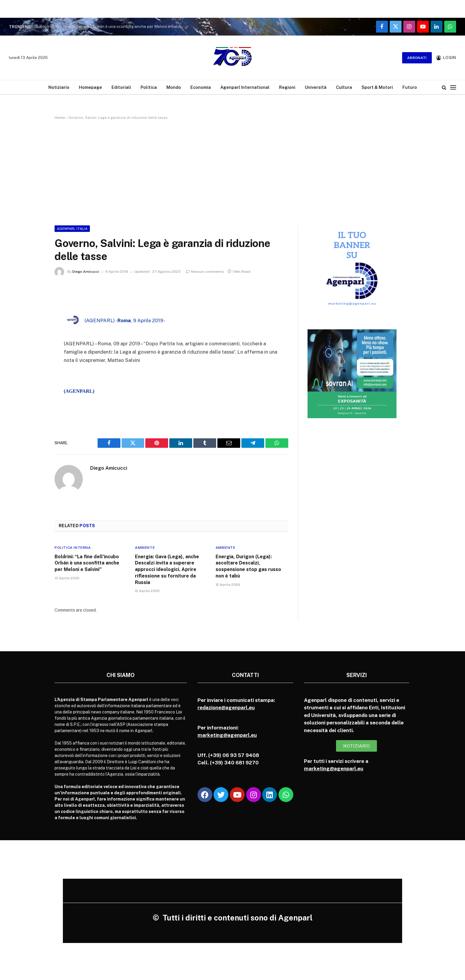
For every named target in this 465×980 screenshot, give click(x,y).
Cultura (344, 87)
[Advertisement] (232, 171)
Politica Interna (73, 548)
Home (60, 118)
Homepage (90, 87)
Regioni (287, 87)
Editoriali (121, 87)
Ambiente (145, 548)
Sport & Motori (377, 87)
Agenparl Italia (72, 229)
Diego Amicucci (86, 272)
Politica (149, 87)
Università (316, 87)
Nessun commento (205, 272)
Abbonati (417, 58)
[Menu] (453, 87)
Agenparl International (245, 87)
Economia (201, 87)
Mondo (174, 87)
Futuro (410, 87)
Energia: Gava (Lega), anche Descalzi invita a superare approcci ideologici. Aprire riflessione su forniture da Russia (167, 570)
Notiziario (59, 87)
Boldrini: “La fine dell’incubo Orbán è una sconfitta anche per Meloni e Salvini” (112, 26)
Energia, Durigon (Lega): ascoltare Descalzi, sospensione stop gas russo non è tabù (248, 566)
